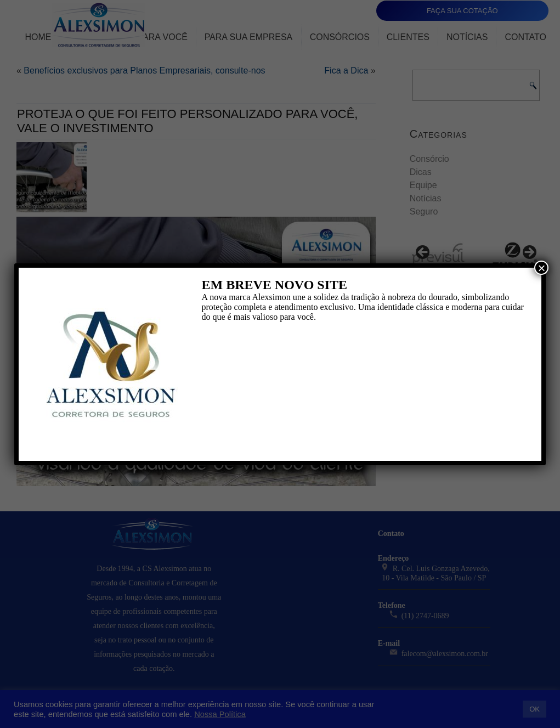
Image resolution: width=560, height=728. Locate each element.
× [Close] (541, 268)
